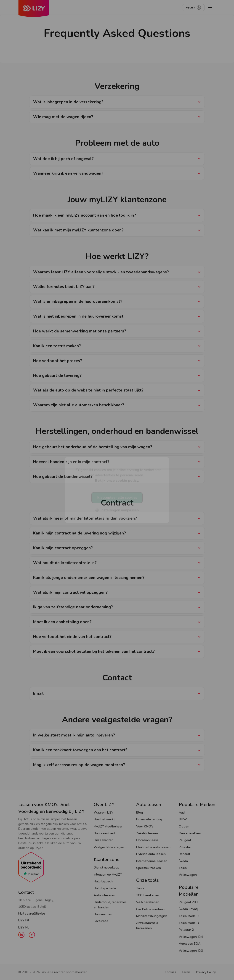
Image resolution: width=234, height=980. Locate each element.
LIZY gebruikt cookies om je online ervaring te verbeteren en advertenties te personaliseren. (117, 475)
